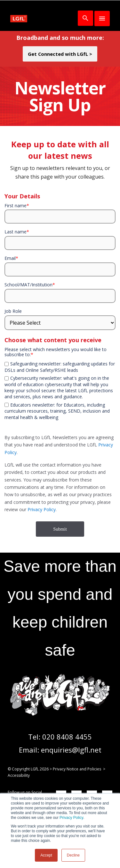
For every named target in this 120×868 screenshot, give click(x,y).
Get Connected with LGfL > (60, 54)
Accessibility (19, 775)
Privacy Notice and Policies (77, 769)
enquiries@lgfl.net (71, 750)
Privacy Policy (71, 818)
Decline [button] (73, 855)
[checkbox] (60, 360)
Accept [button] (46, 855)
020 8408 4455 (67, 737)
